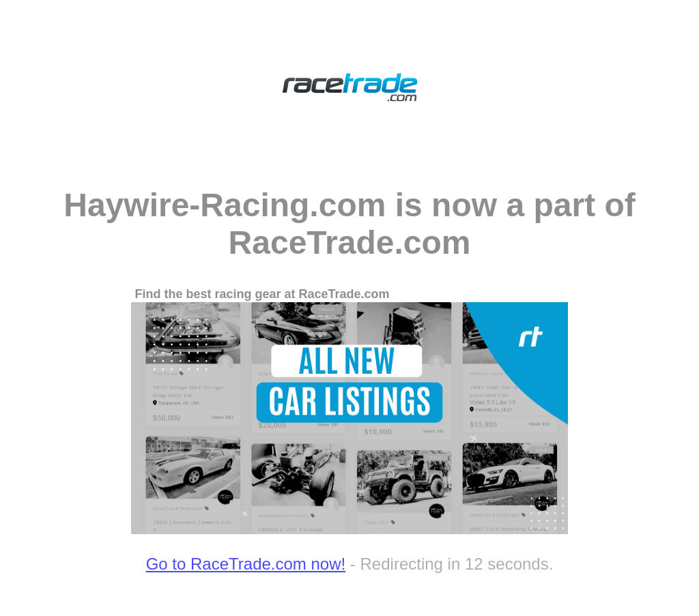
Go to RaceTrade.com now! (246, 564)
